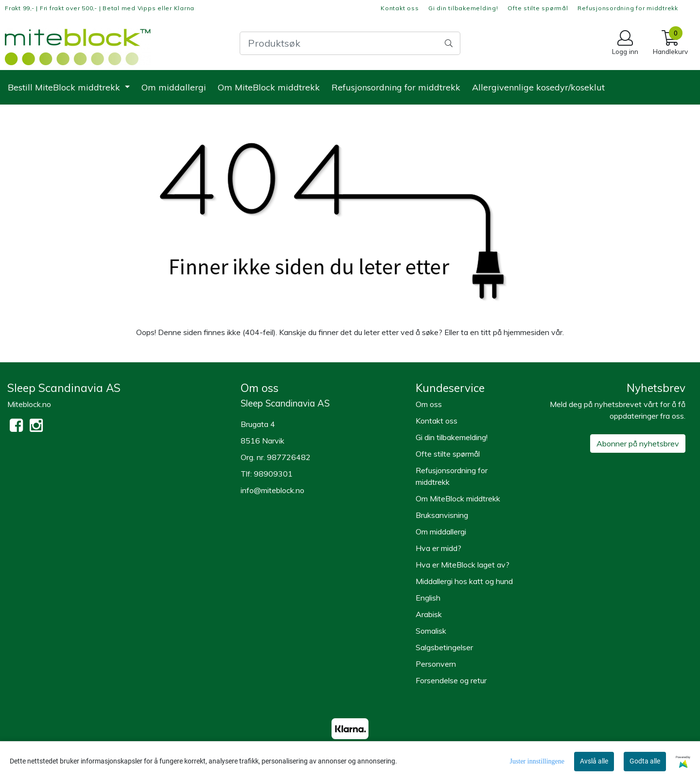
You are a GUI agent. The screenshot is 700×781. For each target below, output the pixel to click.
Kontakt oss (400, 8)
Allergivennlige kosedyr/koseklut (538, 87)
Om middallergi (174, 87)
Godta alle (645, 761)
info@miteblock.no (272, 490)
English (428, 598)
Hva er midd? (438, 548)
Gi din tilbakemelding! (463, 8)
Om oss (429, 404)
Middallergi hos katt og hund (464, 581)
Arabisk (429, 614)
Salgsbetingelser (444, 647)
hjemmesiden (526, 332)
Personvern (436, 664)
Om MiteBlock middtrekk (269, 87)
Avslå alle (594, 761)
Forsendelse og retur (451, 680)
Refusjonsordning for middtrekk (628, 8)
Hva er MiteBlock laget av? (463, 565)
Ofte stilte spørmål (538, 8)
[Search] (350, 43)
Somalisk (431, 631)
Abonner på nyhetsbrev (638, 444)
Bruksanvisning (442, 515)
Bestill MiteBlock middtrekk (65, 87)
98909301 (273, 474)
